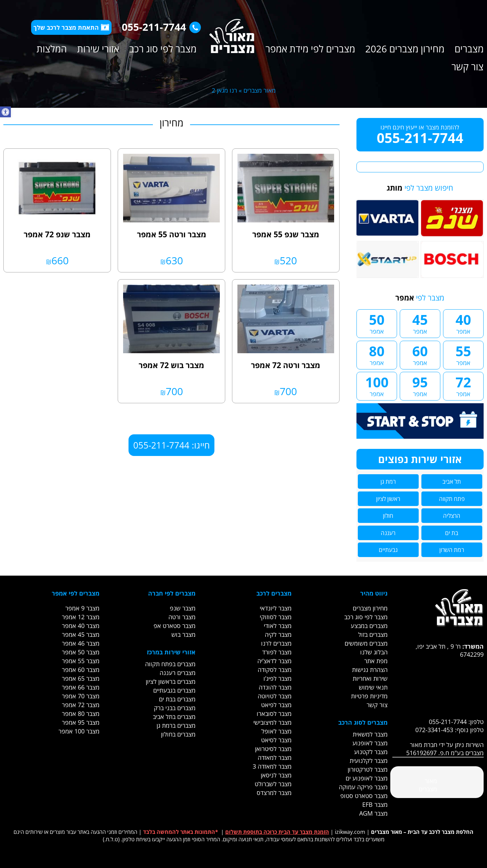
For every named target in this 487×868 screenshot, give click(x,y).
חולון (388, 516)
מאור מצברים (260, 90)
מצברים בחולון (178, 734)
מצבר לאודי (278, 626)
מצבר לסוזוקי (276, 617)
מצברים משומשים (366, 643)
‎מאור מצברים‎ (428, 785)
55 (463, 354)
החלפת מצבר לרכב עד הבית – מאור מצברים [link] (422, 832)
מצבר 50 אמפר (81, 652)
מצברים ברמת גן (176, 725)
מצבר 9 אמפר (82, 608)
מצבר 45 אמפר (81, 634)
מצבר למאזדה (275, 757)
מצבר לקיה (278, 634)
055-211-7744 (160, 27)
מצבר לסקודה (275, 670)
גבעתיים (388, 550)
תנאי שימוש (373, 687)
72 (463, 385)
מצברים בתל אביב (174, 717)
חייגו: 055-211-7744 (171, 445)
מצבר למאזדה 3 (272, 766)
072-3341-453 (434, 730)
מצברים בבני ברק (175, 708)
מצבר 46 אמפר (81, 643)
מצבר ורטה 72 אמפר (286, 365)
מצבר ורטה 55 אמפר (172, 234)
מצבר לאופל (276, 731)
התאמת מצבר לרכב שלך (71, 27)
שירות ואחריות (370, 678)
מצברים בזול (373, 634)
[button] (5, 112)
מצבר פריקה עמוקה (363, 787)
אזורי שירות (98, 49)
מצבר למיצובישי (272, 722)
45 (420, 323)
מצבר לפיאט (276, 705)
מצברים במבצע (369, 626)
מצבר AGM (373, 813)
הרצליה (452, 516)
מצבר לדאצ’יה (274, 661)
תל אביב (452, 481)
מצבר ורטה (182, 617)
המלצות (52, 49)
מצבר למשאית (370, 734)
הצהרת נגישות (370, 670)
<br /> (438, 684)
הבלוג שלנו (374, 652)
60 (420, 354)
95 (420, 385)
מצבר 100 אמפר (79, 731)
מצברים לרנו (276, 643)
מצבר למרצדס (274, 793)
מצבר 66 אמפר (81, 687)
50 (377, 323)
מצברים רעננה (178, 673)
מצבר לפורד (277, 652)
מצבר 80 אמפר (81, 714)
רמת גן (388, 481)
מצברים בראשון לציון (171, 681)
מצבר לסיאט (276, 740)
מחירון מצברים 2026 (405, 49)
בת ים (452, 533)
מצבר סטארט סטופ (364, 796)
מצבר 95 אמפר (81, 722)
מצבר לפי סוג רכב (163, 49)
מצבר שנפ (183, 608)
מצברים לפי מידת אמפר (310, 49)
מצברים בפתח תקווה (170, 664)
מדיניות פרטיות (369, 696)
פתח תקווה (452, 499)
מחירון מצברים (370, 608)
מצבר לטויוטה (275, 696)
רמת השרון (452, 550)
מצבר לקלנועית (369, 761)
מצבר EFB (375, 804)
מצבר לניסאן (276, 775)
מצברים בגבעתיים (174, 690)
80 (377, 354)
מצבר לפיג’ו (277, 678)
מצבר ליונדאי (276, 608)
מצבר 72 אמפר (81, 705)
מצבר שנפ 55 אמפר (286, 234)
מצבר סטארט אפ (175, 626)
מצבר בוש (183, 634)
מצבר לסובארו (274, 714)
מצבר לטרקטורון (368, 769)
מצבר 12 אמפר (81, 617)
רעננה (388, 533)
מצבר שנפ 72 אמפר (57, 234)
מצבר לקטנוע (371, 752)
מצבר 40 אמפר (81, 626)
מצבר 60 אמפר (81, 670)
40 (463, 323)
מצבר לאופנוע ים (367, 778)
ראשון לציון (388, 499)
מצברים (469, 49)
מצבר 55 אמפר (81, 661)
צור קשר (468, 67)
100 (377, 385)
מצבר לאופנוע (370, 743)
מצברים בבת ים (177, 699)
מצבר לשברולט (273, 784)
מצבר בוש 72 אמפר (171, 365)
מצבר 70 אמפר (81, 696)
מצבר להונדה (275, 687)
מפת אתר (376, 661)
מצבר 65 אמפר (81, 678)
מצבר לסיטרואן (273, 749)
